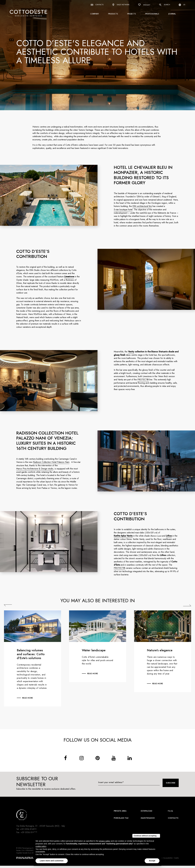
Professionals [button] (152, 14)
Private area (120, 811)
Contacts (97, 5)
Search (164, 5)
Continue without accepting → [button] (146, 836)
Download (147, 811)
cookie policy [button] (41, 846)
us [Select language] (182, 5)
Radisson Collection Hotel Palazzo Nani (51, 462)
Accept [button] (152, 861)
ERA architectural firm (142, 206)
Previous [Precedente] (8, 605)
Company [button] (95, 14)
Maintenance (148, 818)
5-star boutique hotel (123, 210)
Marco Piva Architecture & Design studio (35, 469)
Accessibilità (168, 858)
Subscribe (171, 783)
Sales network (121, 5)
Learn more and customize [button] (52, 861)
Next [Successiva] (187, 605)
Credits (176, 858)
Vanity (131, 352)
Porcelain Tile (121, 818)
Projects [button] (132, 14)
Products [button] (113, 14)
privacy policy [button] (105, 841)
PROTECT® (143, 380)
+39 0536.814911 (28, 829)
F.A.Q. (171, 811)
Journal (172, 14)
